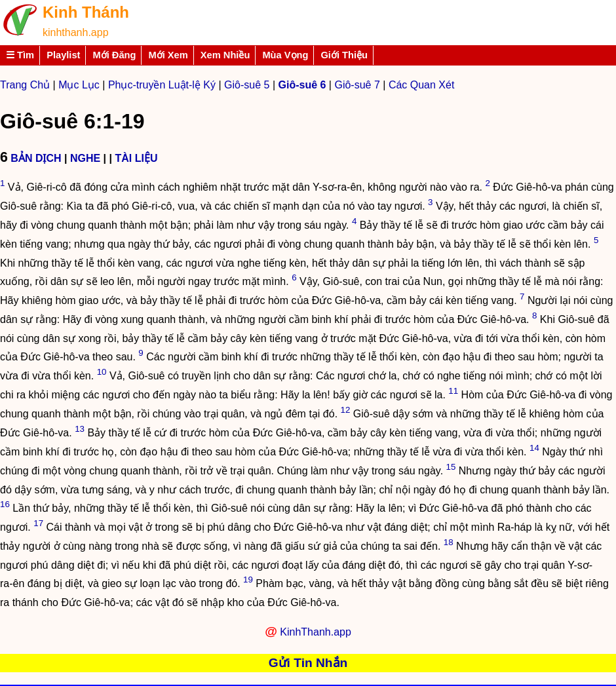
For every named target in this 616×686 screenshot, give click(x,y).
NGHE (85, 158)
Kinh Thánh (86, 12)
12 (346, 410)
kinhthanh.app (76, 32)
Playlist (63, 55)
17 (38, 523)
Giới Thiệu (344, 55)
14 (534, 448)
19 (248, 580)
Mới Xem (168, 55)
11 (453, 391)
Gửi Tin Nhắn (308, 663)
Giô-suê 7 (357, 85)
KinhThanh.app (316, 632)
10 (102, 372)
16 (5, 504)
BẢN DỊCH (36, 158)
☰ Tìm (20, 55)
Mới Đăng (114, 55)
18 (449, 542)
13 (80, 429)
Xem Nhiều (225, 55)
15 (451, 467)
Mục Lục (79, 85)
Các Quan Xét (422, 85)
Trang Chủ (25, 85)
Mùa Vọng (285, 55)
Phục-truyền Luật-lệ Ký (162, 85)
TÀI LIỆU (136, 158)
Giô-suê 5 (247, 85)
